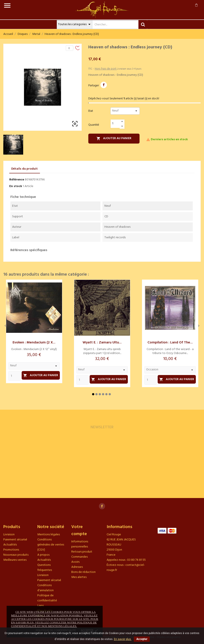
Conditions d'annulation (45, 588)
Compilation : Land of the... (170, 343)
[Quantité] (115, 124)
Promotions (11, 550)
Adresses (77, 567)
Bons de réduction (83, 572)
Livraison (9, 535)
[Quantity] (14, 376)
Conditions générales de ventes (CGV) (51, 545)
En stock (16, 186)
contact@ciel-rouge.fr (126, 568)
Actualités (10, 545)
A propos (43, 555)
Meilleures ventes (15, 560)
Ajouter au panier (114, 138)
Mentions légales (49, 535)
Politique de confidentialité (47, 598)
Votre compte (79, 530)
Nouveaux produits (16, 555)
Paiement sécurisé (15, 540)
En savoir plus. (123, 639)
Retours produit (82, 552)
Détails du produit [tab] (25, 169)
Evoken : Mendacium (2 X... (34, 343)
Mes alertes (79, 577)
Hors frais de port (106, 69)
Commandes (79, 557)
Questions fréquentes (45, 568)
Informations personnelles (80, 544)
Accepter (142, 639)
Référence (17, 180)
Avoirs (75, 562)
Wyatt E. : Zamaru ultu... (102, 343)
